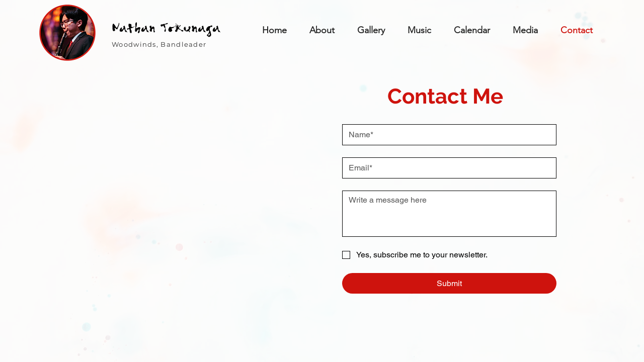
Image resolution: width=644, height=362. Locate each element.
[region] (68, 33)
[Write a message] (449, 214)
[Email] (446, 168)
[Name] (446, 135)
